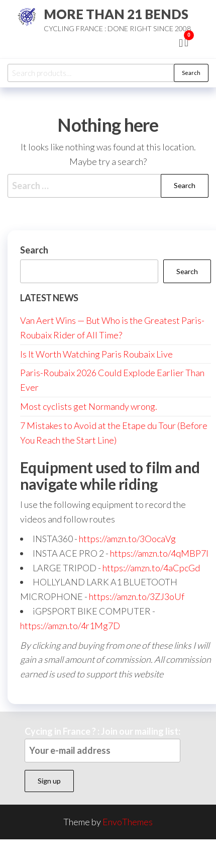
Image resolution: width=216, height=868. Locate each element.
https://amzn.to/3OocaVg (127, 539)
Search (191, 73)
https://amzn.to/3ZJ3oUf (137, 596)
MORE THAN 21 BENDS (116, 14)
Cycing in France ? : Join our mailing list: (102, 744)
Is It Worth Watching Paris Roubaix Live (96, 354)
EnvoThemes (128, 822)
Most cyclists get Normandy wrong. (89, 406)
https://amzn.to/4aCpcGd (151, 568)
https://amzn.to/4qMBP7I (159, 553)
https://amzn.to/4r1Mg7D (70, 626)
